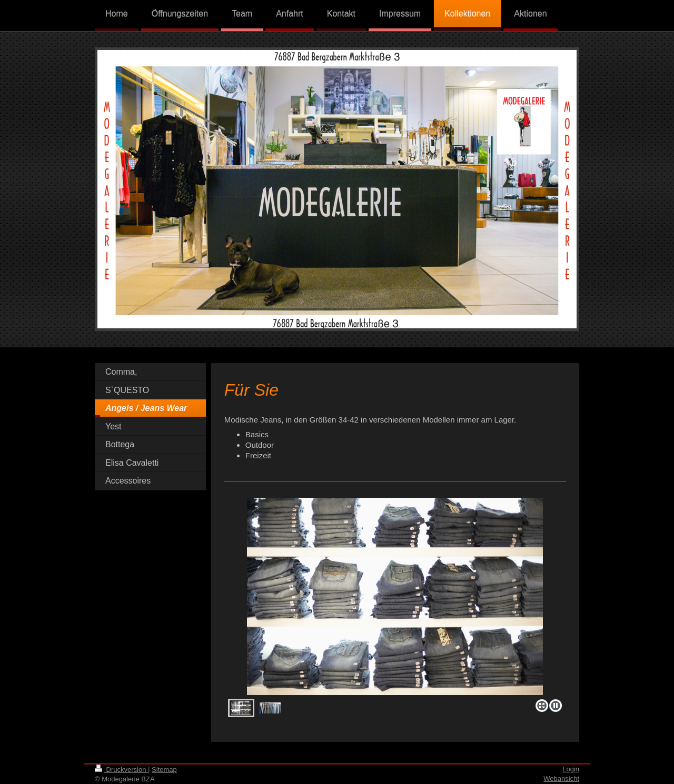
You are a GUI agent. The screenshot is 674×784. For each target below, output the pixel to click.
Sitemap (164, 770)
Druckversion (121, 770)
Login (571, 769)
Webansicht (561, 778)
